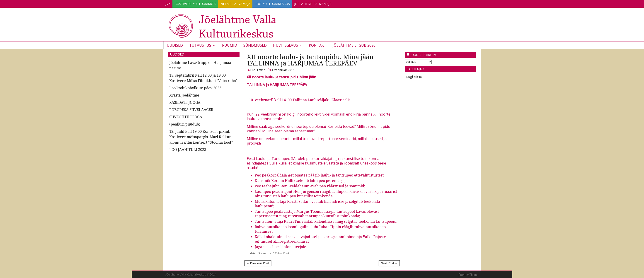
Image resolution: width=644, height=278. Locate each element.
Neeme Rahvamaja (245, 3)
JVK (170, 3)
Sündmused (255, 45)
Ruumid (230, 45)
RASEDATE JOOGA (185, 102)
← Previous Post (258, 262)
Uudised (175, 45)
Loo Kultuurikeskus (286, 3)
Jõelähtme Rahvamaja (330, 3)
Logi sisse (414, 76)
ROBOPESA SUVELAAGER (191, 109)
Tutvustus (200, 45)
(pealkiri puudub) (185, 124)
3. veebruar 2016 (283, 69)
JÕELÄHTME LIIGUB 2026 (354, 45)
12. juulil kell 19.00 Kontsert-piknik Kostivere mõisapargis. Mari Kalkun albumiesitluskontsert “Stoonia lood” (201, 136)
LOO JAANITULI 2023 (188, 149)
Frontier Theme (468, 274)
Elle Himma (258, 69)
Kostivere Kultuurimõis (201, 3)
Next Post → (389, 262)
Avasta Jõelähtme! (185, 95)
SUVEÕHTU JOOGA (186, 116)
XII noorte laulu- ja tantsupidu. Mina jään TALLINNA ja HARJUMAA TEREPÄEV (310, 59)
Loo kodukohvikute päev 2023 (195, 87)
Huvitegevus (286, 45)
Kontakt (318, 45)
